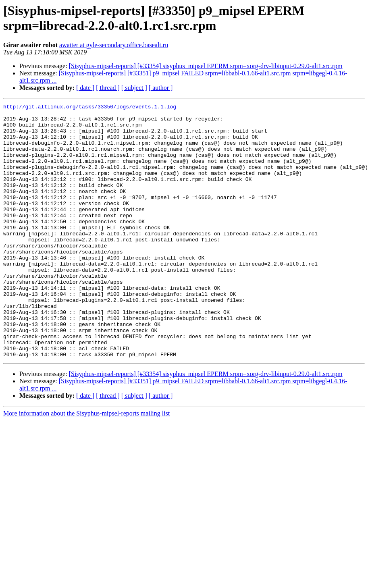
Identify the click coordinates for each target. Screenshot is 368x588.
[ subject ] (134, 88)
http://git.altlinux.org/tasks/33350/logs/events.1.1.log (90, 108)
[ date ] (85, 88)
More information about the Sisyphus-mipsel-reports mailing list (86, 464)
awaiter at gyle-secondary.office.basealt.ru (114, 45)
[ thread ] (108, 88)
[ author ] (161, 88)
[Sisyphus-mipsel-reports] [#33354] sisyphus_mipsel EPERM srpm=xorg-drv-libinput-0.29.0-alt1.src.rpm (206, 66)
